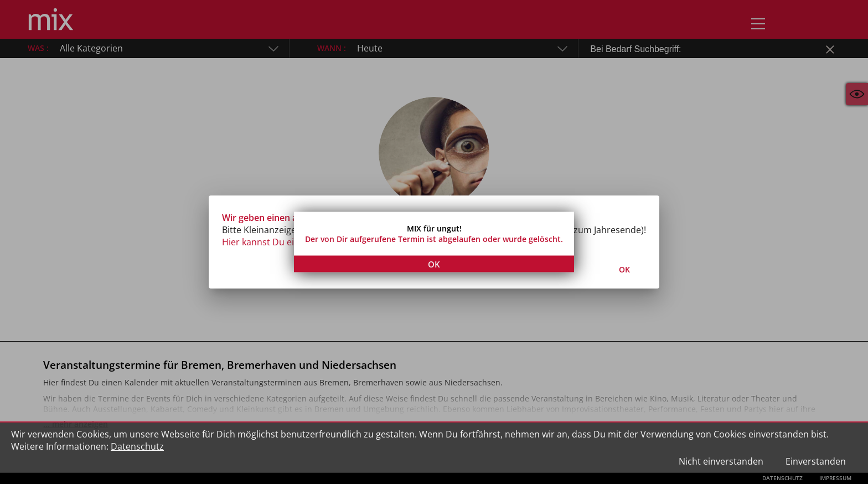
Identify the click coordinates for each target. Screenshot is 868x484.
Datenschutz (137, 446)
